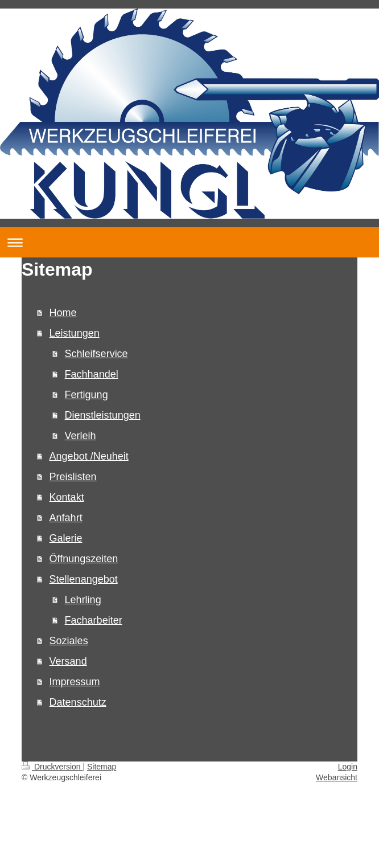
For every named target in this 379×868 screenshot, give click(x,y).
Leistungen (75, 333)
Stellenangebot (84, 579)
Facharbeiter (94, 620)
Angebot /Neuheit (89, 456)
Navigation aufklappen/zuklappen (189, 242)
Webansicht (337, 777)
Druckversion (52, 767)
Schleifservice (96, 354)
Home (63, 313)
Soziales (69, 641)
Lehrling (83, 600)
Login (348, 767)
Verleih (81, 436)
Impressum (75, 682)
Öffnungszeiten (84, 559)
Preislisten (73, 477)
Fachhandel (92, 374)
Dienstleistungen (103, 415)
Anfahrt (66, 518)
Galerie (66, 538)
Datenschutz (78, 702)
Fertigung (86, 395)
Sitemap (102, 767)
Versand (68, 661)
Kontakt (67, 497)
